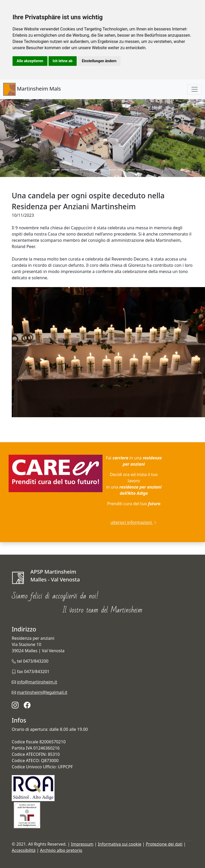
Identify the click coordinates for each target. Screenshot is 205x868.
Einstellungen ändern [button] (99, 61)
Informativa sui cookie (120, 844)
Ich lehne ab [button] (63, 61)
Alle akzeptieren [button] (30, 61)
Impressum (82, 844)
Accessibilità (24, 850)
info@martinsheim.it (37, 682)
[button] (15, 138)
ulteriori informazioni (134, 522)
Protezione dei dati (164, 844)
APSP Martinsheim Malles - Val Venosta (55, 576)
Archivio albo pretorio (61, 850)
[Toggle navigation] (195, 89)
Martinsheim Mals (32, 89)
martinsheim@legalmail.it (42, 692)
